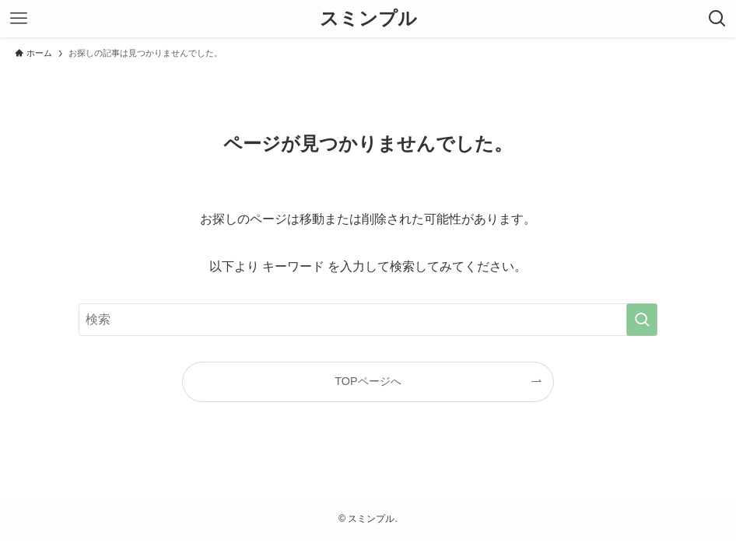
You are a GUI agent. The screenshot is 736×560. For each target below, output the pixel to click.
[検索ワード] (368, 320)
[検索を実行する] (642, 320)
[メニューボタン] (19, 19)
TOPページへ (368, 381)
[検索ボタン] (717, 19)
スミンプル (368, 19)
